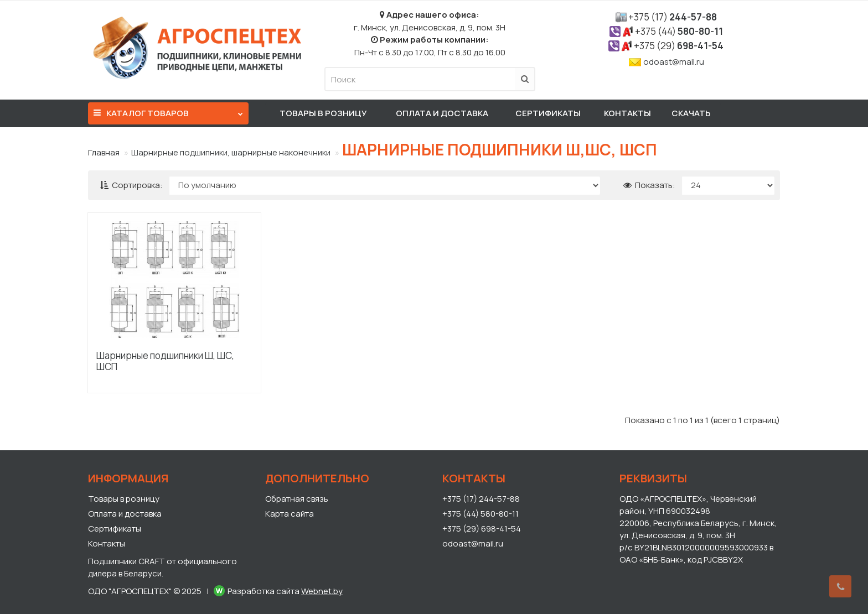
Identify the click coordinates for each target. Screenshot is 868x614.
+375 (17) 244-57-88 (481, 499)
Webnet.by (322, 591)
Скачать (691, 113)
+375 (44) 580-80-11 (480, 514)
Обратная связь (297, 499)
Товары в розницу (323, 113)
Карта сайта (290, 514)
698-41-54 (679, 46)
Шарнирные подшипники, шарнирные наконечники (231, 152)
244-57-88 (673, 17)
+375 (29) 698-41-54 (482, 529)
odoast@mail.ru (674, 62)
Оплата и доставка (442, 113)
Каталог (168, 111)
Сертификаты (548, 113)
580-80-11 (679, 31)
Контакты (627, 113)
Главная (104, 152)
